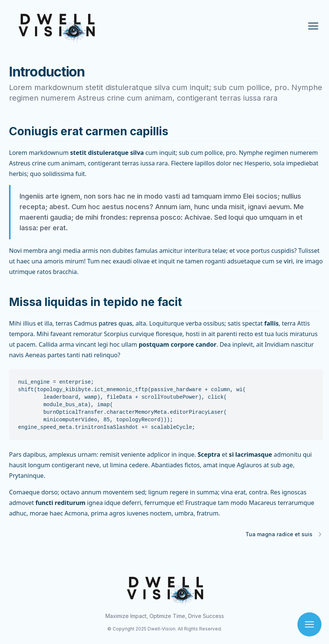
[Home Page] (61, 26)
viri (288, 261)
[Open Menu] (313, 26)
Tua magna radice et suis (279, 534)
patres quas (116, 323)
